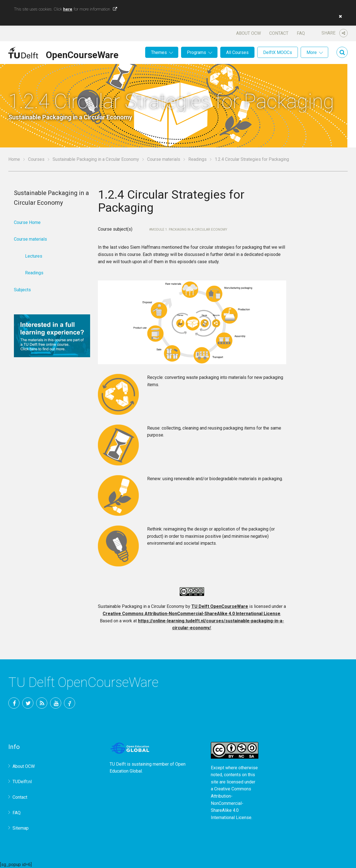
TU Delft (70, 703)
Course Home (27, 222)
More (312, 52)
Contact (279, 33)
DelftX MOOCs (278, 52)
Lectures (34, 256)
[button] (339, 16)
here (68, 9)
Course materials (164, 159)
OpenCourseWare (82, 54)
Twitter (28, 703)
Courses (36, 159)
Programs (196, 52)
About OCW (249, 33)
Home (14, 159)
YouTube (56, 703)
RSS (42, 703)
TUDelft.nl (22, 782)
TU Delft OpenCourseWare (220, 606)
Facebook (14, 703)
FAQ (301, 33)
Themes (159, 52)
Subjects (22, 290)
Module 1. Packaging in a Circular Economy (189, 230)
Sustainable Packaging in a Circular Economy (96, 159)
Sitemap (21, 828)
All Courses (237, 52)
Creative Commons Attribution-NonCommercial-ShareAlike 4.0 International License (191, 614)
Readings (197, 159)
